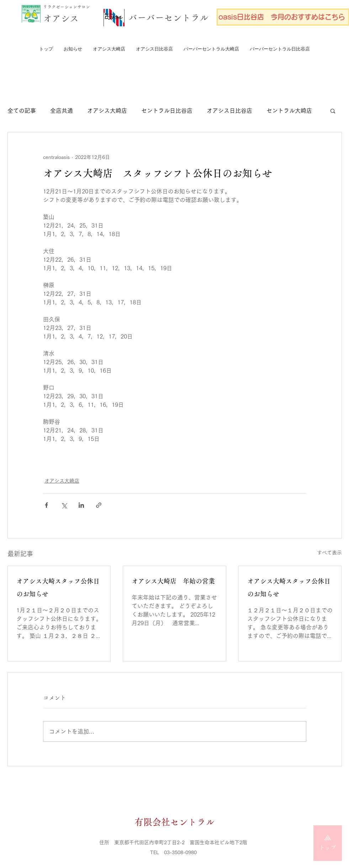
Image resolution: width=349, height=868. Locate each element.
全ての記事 (22, 111)
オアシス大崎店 (107, 111)
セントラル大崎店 (289, 111)
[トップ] (328, 843)
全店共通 (62, 111)
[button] (333, 111)
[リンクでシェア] (99, 505)
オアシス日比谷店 (229, 111)
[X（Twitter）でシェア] (64, 505)
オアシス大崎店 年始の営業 (173, 581)
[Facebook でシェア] (46, 505)
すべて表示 (329, 553)
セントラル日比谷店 (167, 111)
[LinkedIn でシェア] (81, 505)
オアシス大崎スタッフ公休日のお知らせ (58, 588)
